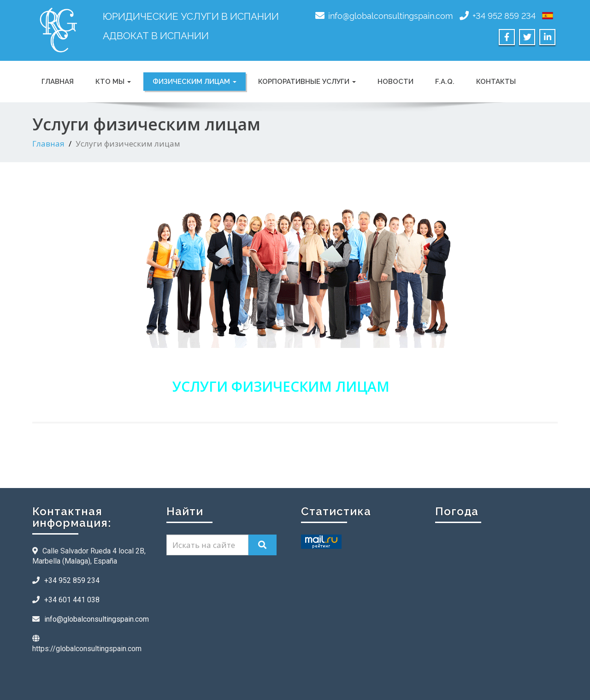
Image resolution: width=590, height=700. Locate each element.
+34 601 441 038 (72, 600)
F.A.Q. (445, 82)
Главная (48, 144)
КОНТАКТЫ (496, 82)
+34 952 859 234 (504, 15)
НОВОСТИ (395, 82)
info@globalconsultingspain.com (391, 15)
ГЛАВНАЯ (58, 82)
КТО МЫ (113, 82)
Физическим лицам (195, 82)
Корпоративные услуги (307, 82)
